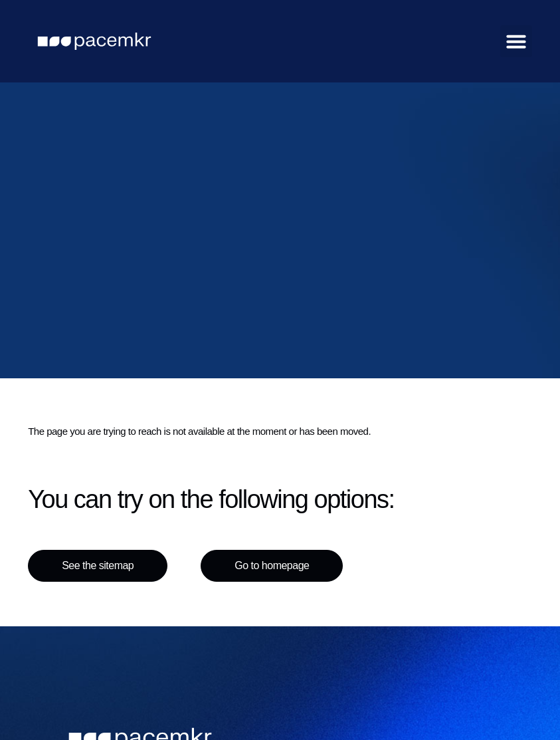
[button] (516, 41)
